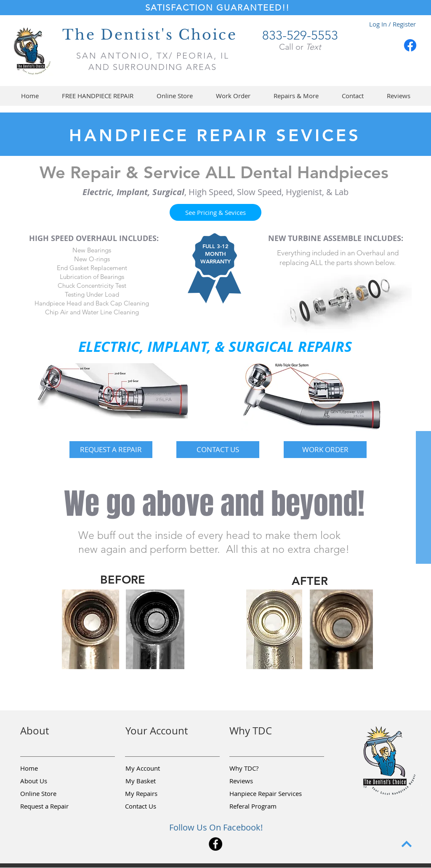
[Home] (50, 768)
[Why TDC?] (259, 768)
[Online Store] (50, 793)
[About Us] (50, 781)
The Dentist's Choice (150, 35)
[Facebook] (410, 45)
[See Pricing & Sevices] (215, 212)
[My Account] (155, 768)
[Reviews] (259, 781)
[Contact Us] (155, 806)
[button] (174, 96)
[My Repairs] (155, 793)
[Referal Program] (266, 806)
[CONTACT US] (218, 450)
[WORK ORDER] (325, 450)
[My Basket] (155, 781)
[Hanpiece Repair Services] (266, 793)
